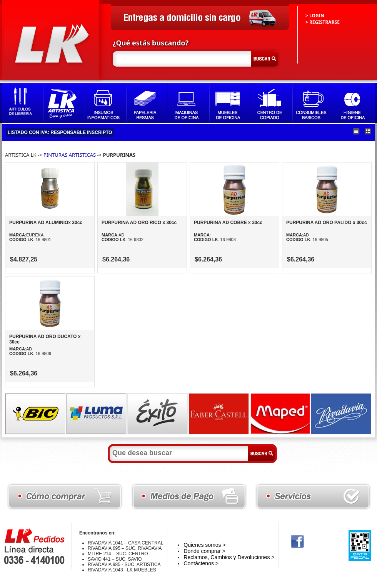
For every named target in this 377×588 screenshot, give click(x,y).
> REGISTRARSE (323, 22)
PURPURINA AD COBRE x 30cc (228, 223)
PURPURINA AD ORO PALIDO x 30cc (327, 223)
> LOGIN (315, 16)
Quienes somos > (204, 545)
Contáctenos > (201, 563)
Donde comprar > (204, 551)
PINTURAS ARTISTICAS (70, 155)
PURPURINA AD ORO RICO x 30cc (139, 223)
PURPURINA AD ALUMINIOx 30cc (46, 223)
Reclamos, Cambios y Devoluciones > (229, 557)
